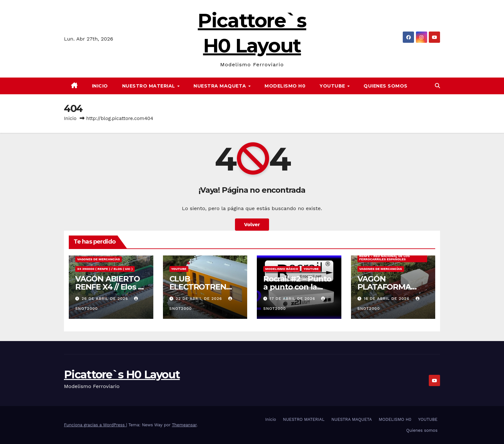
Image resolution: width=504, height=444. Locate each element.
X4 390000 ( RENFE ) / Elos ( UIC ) (105, 269)
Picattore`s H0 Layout (122, 375)
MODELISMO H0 (285, 86)
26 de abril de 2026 (106, 299)
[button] (437, 86)
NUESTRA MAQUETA (221, 86)
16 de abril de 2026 (387, 299)
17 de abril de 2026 (293, 299)
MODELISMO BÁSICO (282, 269)
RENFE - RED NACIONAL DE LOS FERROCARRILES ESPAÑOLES (385, 258)
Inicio (100, 86)
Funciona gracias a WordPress (95, 425)
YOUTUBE (333, 86)
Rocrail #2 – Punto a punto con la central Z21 (297, 287)
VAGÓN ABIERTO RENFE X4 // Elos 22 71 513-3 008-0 (111, 287)
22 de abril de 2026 (199, 299)
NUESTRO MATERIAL (149, 86)
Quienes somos (386, 86)
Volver (252, 224)
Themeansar (184, 425)
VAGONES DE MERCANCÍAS (99, 259)
